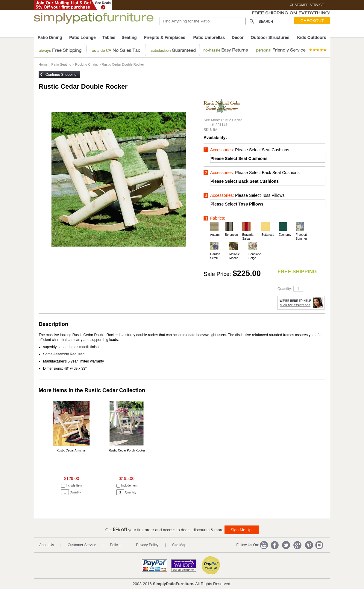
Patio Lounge (82, 37)
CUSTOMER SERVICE (307, 5)
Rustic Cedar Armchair (72, 450)
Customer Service (82, 545)
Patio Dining (50, 37)
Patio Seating (62, 64)
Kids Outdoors (311, 37)
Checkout (312, 21)
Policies (116, 545)
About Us (47, 545)
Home (43, 64)
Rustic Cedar (232, 120)
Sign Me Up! (242, 530)
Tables (109, 37)
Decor (238, 37)
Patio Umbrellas (209, 37)
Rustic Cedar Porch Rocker (127, 450)
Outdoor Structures (270, 37)
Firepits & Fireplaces (165, 37)
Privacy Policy (147, 545)
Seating (129, 37)
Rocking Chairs (87, 64)
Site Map (179, 545)
